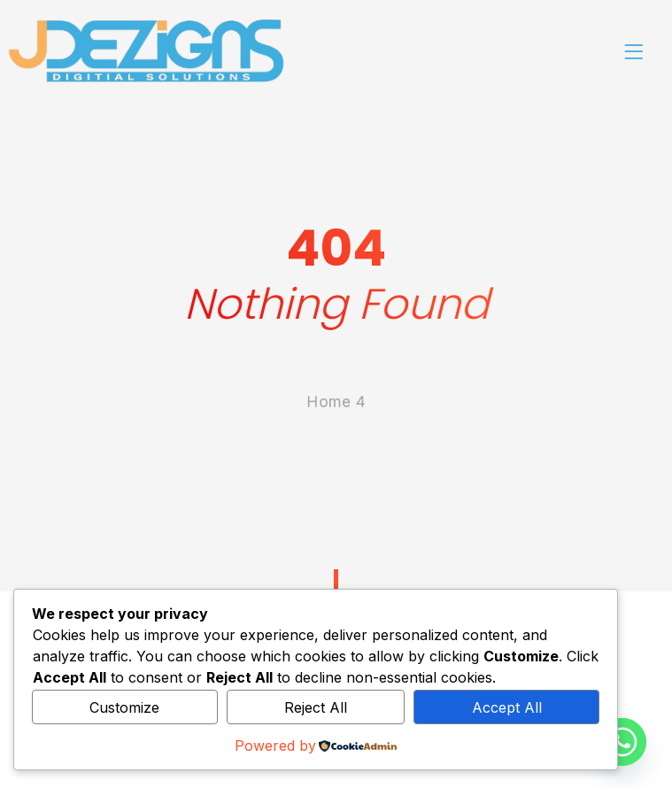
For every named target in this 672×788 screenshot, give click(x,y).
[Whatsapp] (622, 742)
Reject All (316, 707)
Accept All (507, 707)
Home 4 (336, 457)
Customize (124, 707)
